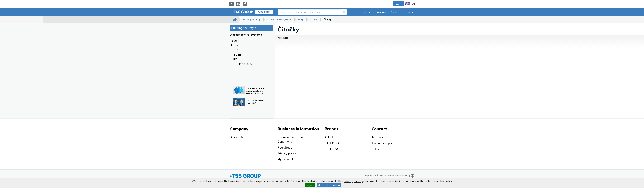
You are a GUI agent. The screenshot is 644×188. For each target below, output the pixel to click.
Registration (286, 147)
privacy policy (352, 181)
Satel (235, 41)
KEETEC (330, 137)
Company (382, 12)
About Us (237, 137)
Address (377, 137)
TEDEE (236, 55)
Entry (301, 19)
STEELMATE (333, 149)
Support (410, 12)
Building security (251, 19)
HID (234, 59)
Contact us (397, 12)
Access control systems (279, 19)
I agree (310, 185)
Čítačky (327, 19)
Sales (375, 149)
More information (329, 185)
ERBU (236, 50)
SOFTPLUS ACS (242, 64)
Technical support (384, 143)
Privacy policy (287, 153)
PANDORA (332, 143)
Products (368, 12)
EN (411, 4)
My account (285, 159)
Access (313, 19)
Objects (265, 12)
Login (398, 4)
